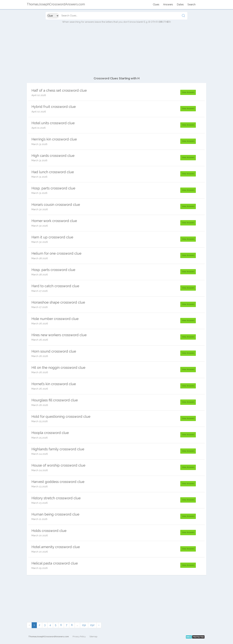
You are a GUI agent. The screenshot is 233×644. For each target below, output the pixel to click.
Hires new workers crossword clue (59, 335)
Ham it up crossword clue (52, 237)
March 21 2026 (39, 519)
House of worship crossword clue (58, 465)
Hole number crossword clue (55, 319)
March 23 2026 (40, 487)
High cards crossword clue (53, 156)
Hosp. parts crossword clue (53, 188)
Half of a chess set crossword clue (59, 90)
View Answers (188, 92)
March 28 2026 (40, 258)
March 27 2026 (40, 291)
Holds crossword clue (49, 531)
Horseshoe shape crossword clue (58, 302)
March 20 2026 (40, 536)
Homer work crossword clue (54, 221)
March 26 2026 (40, 324)
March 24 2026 (40, 454)
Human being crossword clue (55, 514)
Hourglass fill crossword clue (55, 400)
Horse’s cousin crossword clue (56, 205)
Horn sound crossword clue (54, 351)
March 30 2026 (40, 209)
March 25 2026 (40, 421)
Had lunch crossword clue (53, 172)
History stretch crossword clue (56, 498)
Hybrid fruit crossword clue (54, 107)
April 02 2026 (39, 95)
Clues (156, 4)
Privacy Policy (79, 637)
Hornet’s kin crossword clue (54, 384)
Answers (168, 4)
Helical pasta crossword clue (55, 563)
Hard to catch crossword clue (55, 286)
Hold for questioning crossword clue (61, 416)
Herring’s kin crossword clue (54, 139)
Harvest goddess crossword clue (58, 482)
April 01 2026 (39, 128)
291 (84, 625)
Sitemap (93, 637)
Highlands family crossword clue (58, 449)
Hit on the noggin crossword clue (58, 368)
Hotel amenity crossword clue (56, 547)
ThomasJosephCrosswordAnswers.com (49, 637)
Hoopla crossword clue (50, 433)
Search (192, 4)
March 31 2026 (39, 144)
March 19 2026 (40, 568)
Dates (180, 4)
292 (92, 625)
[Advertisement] (116, 52)
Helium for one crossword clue (56, 253)
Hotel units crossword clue (53, 123)
